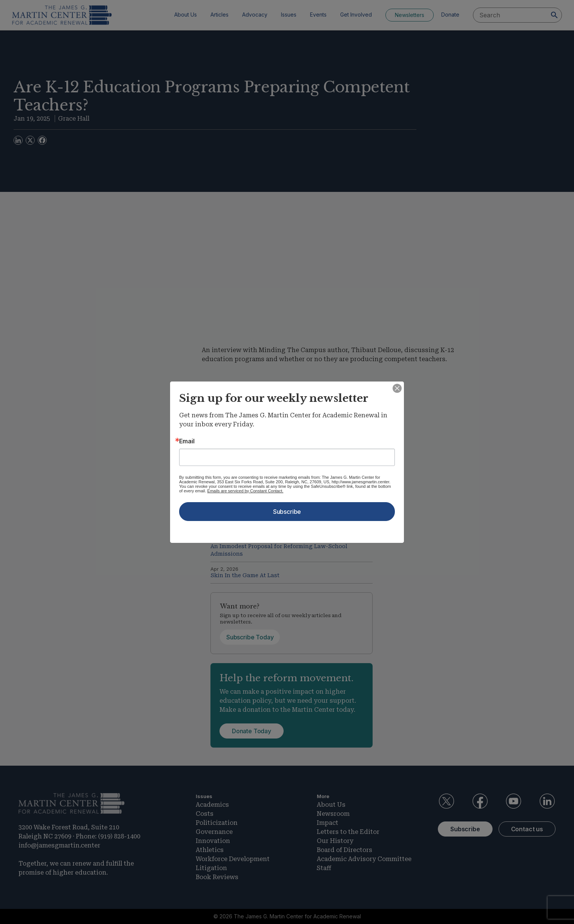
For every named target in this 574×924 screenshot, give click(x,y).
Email (187, 441)
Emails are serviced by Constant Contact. (246, 491)
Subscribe (287, 512)
